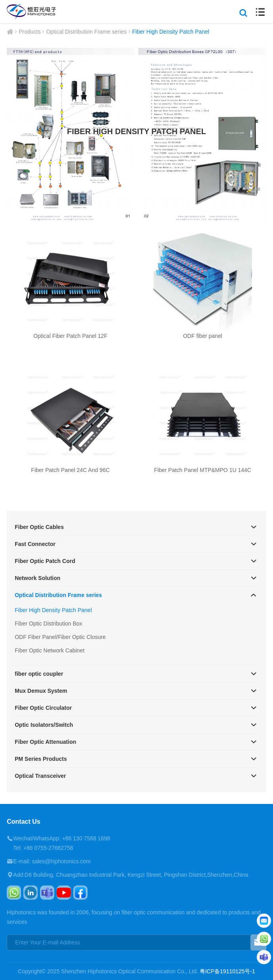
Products (30, 32)
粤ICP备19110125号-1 (227, 971)
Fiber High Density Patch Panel (171, 32)
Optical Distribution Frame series (86, 32)
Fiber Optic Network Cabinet (50, 650)
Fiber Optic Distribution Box (48, 624)
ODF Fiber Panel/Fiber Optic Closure (60, 637)
